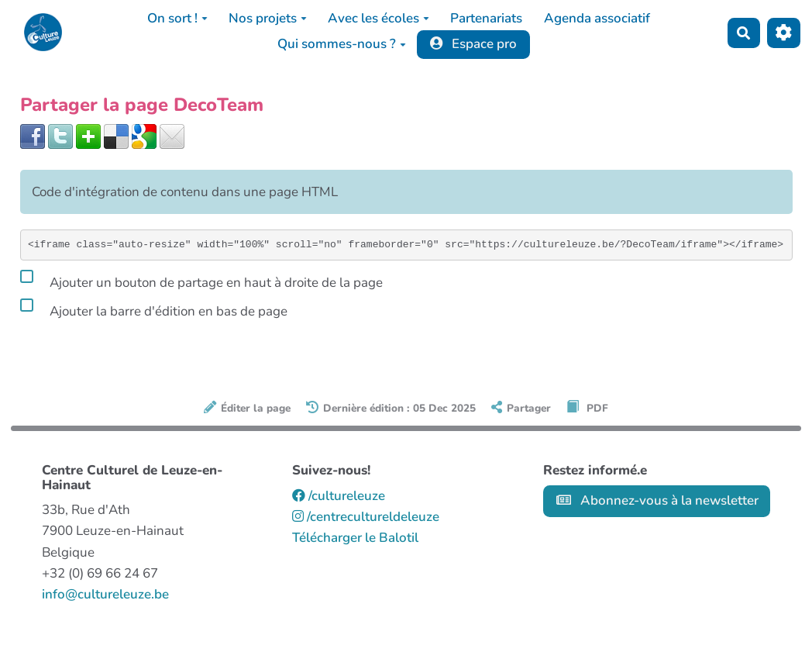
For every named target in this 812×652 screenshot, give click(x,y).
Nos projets (268, 18)
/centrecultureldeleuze (366, 517)
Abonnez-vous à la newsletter (658, 500)
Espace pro (474, 44)
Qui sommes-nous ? (342, 44)
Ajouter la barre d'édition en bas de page (154, 309)
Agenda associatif (597, 18)
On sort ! (177, 18)
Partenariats (486, 18)
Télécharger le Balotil (355, 538)
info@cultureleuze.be (105, 594)
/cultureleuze (339, 496)
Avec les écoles (378, 18)
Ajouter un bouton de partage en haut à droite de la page (201, 280)
